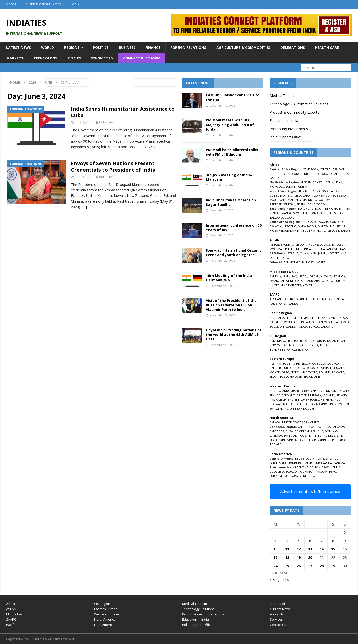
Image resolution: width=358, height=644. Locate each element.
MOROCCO (277, 187)
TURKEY (340, 281)
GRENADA (276, 436)
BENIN (303, 191)
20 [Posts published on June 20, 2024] (310, 557)
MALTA (288, 404)
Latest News (19, 47)
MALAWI (323, 226)
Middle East (15, 614)
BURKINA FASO (318, 191)
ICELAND (329, 395)
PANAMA (339, 463)
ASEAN (275, 240)
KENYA (274, 213)
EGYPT (317, 182)
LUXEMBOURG (310, 399)
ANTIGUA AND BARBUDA (314, 427)
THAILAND (326, 249)
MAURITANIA (278, 200)
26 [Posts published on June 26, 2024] (299, 566)
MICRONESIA (339, 318)
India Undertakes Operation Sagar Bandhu (231, 202)
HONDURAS (295, 463)
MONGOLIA (297, 262)
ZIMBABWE (343, 230)
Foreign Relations (188, 47)
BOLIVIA (315, 467)
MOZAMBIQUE (279, 230)
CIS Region (102, 604)
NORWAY (276, 404)
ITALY (273, 399)
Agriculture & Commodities (243, 47)
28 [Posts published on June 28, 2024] (322, 566)
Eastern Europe (106, 609)
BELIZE (299, 458)
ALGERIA (306, 182)
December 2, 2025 (221, 210)
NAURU (274, 322)
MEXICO (310, 463)
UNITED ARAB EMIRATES (285, 285)
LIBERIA (328, 182)
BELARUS (306, 341)
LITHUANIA (337, 368)
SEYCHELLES (301, 213)
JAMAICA (298, 436)
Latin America (104, 625)
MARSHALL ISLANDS (316, 318)
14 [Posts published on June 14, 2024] (322, 549)
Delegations (293, 47)
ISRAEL (303, 276)
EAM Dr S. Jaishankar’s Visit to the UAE (233, 97)
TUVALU (314, 326)
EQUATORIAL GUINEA (335, 174)
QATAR (300, 281)
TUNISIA (302, 187)
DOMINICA (332, 431)
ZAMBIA (329, 230)
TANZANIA (276, 217)
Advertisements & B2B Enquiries (310, 491)
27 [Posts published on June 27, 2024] (310, 566)
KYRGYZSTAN (279, 345)
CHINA (304, 253)
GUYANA (306, 472)
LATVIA (324, 368)
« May (275, 580)
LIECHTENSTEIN (289, 399)
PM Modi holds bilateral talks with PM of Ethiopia (232, 152)
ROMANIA (338, 372)
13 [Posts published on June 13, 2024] (310, 549)
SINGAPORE (310, 249)
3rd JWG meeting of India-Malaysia (229, 177)
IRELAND (341, 395)
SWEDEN (343, 404)
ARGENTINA (301, 467)
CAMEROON (311, 169)
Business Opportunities (43, 4)
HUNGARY (315, 395)
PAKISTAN (276, 304)
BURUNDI (304, 208)
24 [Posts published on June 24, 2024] (275, 566)
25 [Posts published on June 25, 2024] (287, 566)
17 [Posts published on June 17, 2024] (275, 557)
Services (276, 619)
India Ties (106, 122)
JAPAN (322, 253)
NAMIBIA (296, 230)
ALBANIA (275, 364)
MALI (291, 200)
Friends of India (282, 604)
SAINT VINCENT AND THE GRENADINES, (304, 440)
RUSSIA (309, 345)
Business (127, 47)
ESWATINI (276, 226)
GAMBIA (296, 196)
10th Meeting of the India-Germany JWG (230, 278)
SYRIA (329, 281)
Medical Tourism (283, 95)
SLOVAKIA (276, 377)
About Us (277, 614)
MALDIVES (329, 299)
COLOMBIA (277, 472)
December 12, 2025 (222, 185)
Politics (101, 47)
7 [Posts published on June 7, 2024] (322, 541)
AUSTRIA (275, 391)
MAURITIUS (337, 226)
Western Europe (107, 614)
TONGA (302, 326)
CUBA (289, 431)
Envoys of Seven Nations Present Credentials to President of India (113, 166)
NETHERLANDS (330, 399)
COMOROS (337, 222)
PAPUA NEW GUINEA (325, 322)
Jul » (286, 580)
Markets (15, 58)
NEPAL (341, 299)
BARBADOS (277, 431)
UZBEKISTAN (300, 349)
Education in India (284, 121)
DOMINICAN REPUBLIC (309, 431)
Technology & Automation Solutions (299, 104)
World (47, 47)
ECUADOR (292, 472)
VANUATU (327, 326)
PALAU (305, 322)
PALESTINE (287, 281)
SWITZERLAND (279, 408)
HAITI (288, 436)
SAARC (11, 619)
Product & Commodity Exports (294, 112)
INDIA (313, 253)
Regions (72, 47)
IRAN (286, 276)
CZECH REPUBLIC (281, 368)
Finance (153, 47)
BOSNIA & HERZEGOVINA (299, 364)
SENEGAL (289, 204)
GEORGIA (319, 341)
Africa (11, 604)
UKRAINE (315, 377)
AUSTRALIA (291, 253)
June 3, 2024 (84, 122)
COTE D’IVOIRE (279, 196)
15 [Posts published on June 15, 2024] (333, 549)
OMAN (274, 281)
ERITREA (344, 208)
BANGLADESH (299, 299)
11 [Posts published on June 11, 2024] (287, 549)
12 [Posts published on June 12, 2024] (299, 549)
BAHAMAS (338, 427)
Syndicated (102, 58)
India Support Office (286, 137)
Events (74, 58)
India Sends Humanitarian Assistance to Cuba (123, 112)
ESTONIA (299, 368)
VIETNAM (340, 249)
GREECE (301, 395)
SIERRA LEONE (306, 204)
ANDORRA (289, 391)
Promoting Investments (289, 129)
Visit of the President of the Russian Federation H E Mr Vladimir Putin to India (231, 305)
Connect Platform (142, 58)
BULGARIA (323, 364)
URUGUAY (292, 476)
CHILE (336, 467)
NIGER (312, 200)
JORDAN (314, 276)
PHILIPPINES (293, 249)
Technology (45, 58)
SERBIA (303, 377)
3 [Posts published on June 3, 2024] (275, 541)
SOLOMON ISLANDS (283, 326)
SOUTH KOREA (279, 258)
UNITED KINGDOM (302, 408)
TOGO (321, 204)
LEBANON (339, 276)
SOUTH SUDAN (334, 213)
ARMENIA (276, 341)
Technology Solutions (198, 609)
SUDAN (290, 187)
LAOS (327, 245)
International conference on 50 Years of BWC (234, 227)
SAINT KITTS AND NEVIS (320, 436)
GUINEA (319, 196)
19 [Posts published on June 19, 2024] (299, 557)
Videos (11, 4)
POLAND (325, 372)
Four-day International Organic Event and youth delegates (234, 253)
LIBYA (338, 182)
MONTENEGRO (280, 372)
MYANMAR (277, 249)
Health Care (327, 47)
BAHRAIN (276, 276)
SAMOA (344, 322)
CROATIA (337, 364)
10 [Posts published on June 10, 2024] (275, 549)
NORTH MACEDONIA (304, 372)
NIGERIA (301, 200)
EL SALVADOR (331, 458)
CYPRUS (316, 391)
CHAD (288, 174)
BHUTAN (315, 299)
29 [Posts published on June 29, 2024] (333, 566)
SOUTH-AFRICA (313, 230)
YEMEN (307, 285)
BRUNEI (286, 245)
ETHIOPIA (331, 208)
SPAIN (333, 404)
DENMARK (329, 391)
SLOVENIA (291, 377)
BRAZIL (326, 467)
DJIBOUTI (318, 208)
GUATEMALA (278, 463)
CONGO (297, 174)
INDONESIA (315, 245)
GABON (275, 178)
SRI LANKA (291, 304)
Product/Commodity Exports (203, 614)
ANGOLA (306, 222)
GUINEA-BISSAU (336, 196)
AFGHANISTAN (279, 299)
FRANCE (275, 395)
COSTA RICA (313, 458)
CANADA (275, 422)
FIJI (288, 318)
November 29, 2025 (222, 261)
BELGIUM (303, 391)
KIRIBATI (296, 318)
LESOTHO (290, 226)
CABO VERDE (338, 191)
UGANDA (291, 217)
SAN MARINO (319, 404)
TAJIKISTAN (322, 345)
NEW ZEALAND (337, 253)
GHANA (307, 196)
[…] (157, 147)
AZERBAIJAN (291, 341)
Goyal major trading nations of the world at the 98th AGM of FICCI (234, 334)
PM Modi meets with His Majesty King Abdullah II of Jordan (230, 125)
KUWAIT (326, 276)
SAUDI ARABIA (315, 281)
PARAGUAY (320, 472)
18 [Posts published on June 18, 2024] (287, 557)
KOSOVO (312, 368)
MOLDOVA (296, 345)
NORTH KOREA (316, 262)
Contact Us (278, 625)
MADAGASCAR (307, 226)
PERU (333, 472)
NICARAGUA (324, 463)
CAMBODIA (299, 245)
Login (75, 4)
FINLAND (343, 391)
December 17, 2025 (222, 105)
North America (105, 619)
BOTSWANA (321, 222)
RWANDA (286, 213)
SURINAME (277, 476)
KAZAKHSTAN (336, 341)
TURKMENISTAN (280, 349)
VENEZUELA (307, 476)
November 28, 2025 (222, 315)
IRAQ (294, 276)
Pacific (11, 625)
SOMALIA (316, 213)
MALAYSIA (339, 245)
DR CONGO (312, 174)
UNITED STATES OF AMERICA (301, 422)
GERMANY (288, 395)
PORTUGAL (301, 404)
